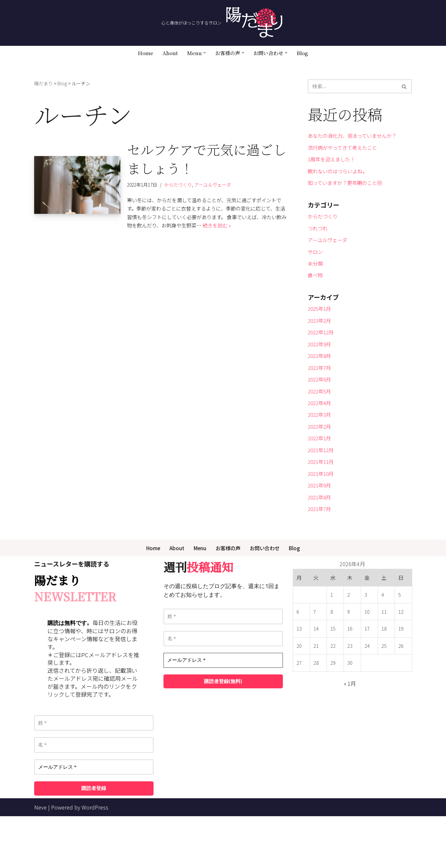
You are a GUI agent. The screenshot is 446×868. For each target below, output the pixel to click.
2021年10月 (322, 519)
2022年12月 (322, 358)
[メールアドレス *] (94, 819)
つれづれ (318, 241)
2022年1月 (320, 479)
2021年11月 (322, 506)
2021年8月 (320, 546)
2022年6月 (320, 412)
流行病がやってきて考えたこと (345, 150)
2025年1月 (320, 331)
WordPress (95, 859)
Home (143, 53)
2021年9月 (320, 533)
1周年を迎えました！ (333, 164)
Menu (199, 599)
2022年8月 (320, 385)
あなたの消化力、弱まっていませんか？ (355, 137)
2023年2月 (320, 345)
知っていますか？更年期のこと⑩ (347, 191)
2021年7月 (320, 559)
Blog (306, 53)
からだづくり (181, 188)
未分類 (316, 281)
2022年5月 (320, 425)
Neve (40, 859)
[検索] (352, 87)
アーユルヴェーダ (215, 188)
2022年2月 (320, 466)
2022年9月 (320, 372)
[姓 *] (94, 775)
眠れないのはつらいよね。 (340, 177)
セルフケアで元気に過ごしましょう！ (207, 161)
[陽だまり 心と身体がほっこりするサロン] (223, 23)
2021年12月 (322, 492)
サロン (316, 268)
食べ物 (316, 295)
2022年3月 (320, 452)
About (168, 53)
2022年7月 (320, 398)
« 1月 (350, 735)
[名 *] (94, 797)
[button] (204, 53)
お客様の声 (228, 599)
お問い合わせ (267, 599)
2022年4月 (320, 439)
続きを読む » (260, 235)
